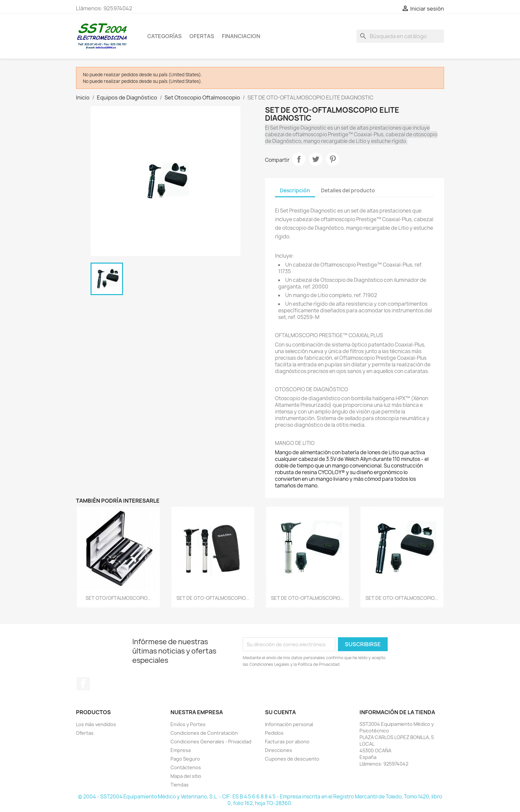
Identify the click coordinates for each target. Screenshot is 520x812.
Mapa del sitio (186, 776)
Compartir (299, 159)
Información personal (289, 724)
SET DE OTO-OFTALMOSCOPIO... (213, 598)
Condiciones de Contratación (204, 733)
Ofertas (85, 733)
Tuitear (316, 159)
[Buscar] (400, 36)
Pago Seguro (185, 759)
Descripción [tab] (295, 190)
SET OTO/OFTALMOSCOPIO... (118, 598)
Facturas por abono (287, 742)
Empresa (181, 750)
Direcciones (279, 750)
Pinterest (333, 159)
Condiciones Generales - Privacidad (211, 742)
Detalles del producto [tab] (348, 190)
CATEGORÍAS (164, 36)
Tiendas (180, 785)
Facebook (83, 684)
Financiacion (241, 36)
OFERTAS (202, 36)
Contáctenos (186, 767)
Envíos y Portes (188, 724)
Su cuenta (280, 712)
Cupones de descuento (292, 759)
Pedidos (274, 733)
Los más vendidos (96, 724)
